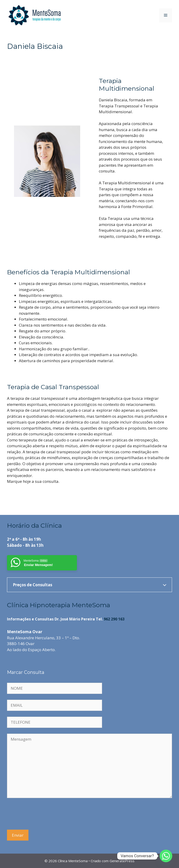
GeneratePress (122, 861)
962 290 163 (114, 619)
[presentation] (42, 815)
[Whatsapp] (166, 856)
